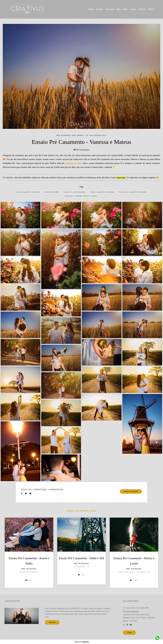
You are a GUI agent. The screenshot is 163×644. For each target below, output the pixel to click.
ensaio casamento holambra (102, 192)
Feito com (81, 642)
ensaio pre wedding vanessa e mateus (81, 196)
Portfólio (100, 9)
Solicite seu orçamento (131, 491)
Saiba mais (52, 622)
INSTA (151, 9)
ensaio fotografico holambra (27, 192)
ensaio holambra (52, 192)
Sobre (125, 9)
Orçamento (110, 9)
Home (91, 9)
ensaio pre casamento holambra (133, 192)
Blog (119, 9)
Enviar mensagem (132, 611)
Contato (133, 9)
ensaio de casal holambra (74, 192)
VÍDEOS (142, 9)
